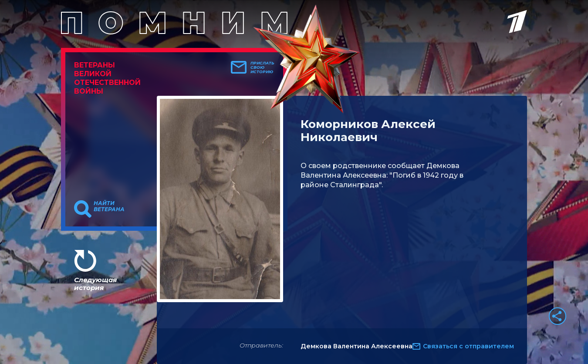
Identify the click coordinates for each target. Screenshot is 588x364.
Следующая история (95, 284)
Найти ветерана (109, 206)
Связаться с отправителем (468, 346)
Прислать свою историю (262, 67)
